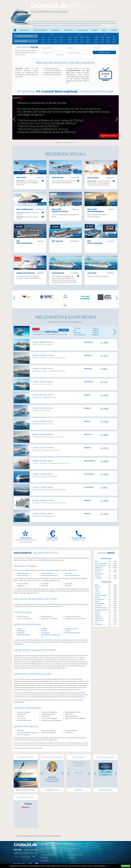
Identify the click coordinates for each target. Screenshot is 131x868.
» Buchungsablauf (46, 849)
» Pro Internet (45, 852)
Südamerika (99, 618)
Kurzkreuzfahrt (100, 599)
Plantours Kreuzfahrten (72, 575)
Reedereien (25, 30)
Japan (97, 591)
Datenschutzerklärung (27, 774)
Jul (55, 40)
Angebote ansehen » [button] (109, 136)
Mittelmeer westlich (101, 610)
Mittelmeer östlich (101, 608)
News (105, 30)
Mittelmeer (21, 633)
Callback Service (89, 4)
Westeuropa (99, 624)
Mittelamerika (99, 603)
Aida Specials (69, 733)
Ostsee (19, 629)
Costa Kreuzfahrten (47, 573)
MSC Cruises (99, 570)
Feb (76, 37)
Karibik (97, 597)
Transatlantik (45, 633)
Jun (49, 40)
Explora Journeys (100, 566)
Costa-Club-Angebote (48, 740)
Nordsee (97, 612)
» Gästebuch (44, 858)
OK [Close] (126, 866)
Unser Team (68, 30)
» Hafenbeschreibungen (48, 855)
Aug (61, 40)
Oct (49, 42)
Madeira (97, 601)
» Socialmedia (45, 861)
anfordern (26, 779)
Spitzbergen (21, 631)
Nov (55, 42)
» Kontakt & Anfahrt (73, 849)
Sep (43, 42)
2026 (52, 35)
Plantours (98, 576)
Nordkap (44, 631)
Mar (82, 37)
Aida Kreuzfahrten (23, 573)
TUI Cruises (68, 573)
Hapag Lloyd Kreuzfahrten (49, 575)
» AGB (69, 852)
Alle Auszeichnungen (105, 790)
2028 (105, 35)
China (97, 589)
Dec (61, 42)
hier (68, 83)
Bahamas (98, 587)
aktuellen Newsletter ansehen (25, 790)
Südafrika (98, 616)
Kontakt (114, 30)
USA (96, 622)
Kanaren (68, 631)
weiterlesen (78, 790)
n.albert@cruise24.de (52, 781)
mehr (108, 866)
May (43, 40)
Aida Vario (20, 730)
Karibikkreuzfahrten (24, 635)
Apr (61, 37)
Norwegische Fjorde (71, 629)
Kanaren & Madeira (101, 595)
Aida (96, 561)
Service (95, 30)
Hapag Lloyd (99, 568)
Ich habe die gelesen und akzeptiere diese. (24, 774)
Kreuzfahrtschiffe (41, 30)
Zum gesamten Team (52, 790)
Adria (96, 585)
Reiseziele (56, 30)
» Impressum (71, 858)
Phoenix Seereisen (23, 575)
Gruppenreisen (82, 30)
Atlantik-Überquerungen (73, 633)
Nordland (44, 629)
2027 (79, 35)
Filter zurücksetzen (60, 55)
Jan (70, 37)
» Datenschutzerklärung (74, 855)
